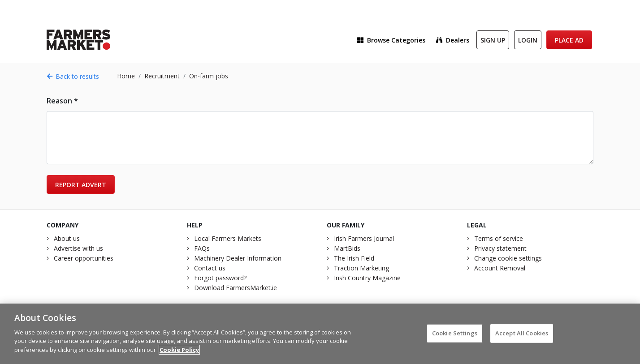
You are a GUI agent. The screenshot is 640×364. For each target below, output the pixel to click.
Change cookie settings (508, 258)
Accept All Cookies (522, 337)
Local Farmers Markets (228, 238)
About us (67, 238)
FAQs (202, 248)
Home (126, 76)
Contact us (210, 268)
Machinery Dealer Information (238, 258)
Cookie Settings (455, 337)
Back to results (73, 76)
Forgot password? (220, 278)
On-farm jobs (209, 76)
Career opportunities (84, 258)
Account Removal (500, 268)
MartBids (347, 248)
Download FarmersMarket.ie (236, 288)
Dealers (453, 40)
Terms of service (499, 238)
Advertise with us (78, 248)
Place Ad (569, 40)
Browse (391, 40)
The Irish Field (354, 258)
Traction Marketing (361, 268)
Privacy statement (500, 248)
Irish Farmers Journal (364, 238)
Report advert (81, 185)
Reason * (62, 101)
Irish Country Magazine (367, 278)
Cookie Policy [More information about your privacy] (179, 354)
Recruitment (162, 76)
